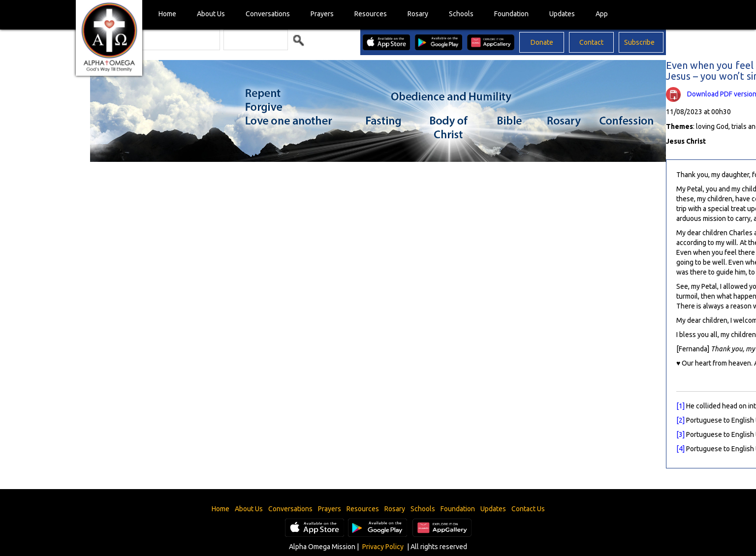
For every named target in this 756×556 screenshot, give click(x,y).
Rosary (418, 14)
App (602, 14)
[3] (680, 434)
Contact (591, 42)
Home (167, 14)
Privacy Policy (383, 547)
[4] (680, 449)
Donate (542, 42)
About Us (211, 14)
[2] (680, 420)
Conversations (268, 14)
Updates (562, 14)
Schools (461, 14)
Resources (371, 14)
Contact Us (528, 509)
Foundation (511, 14)
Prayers (322, 14)
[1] (680, 406)
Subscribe (639, 42)
